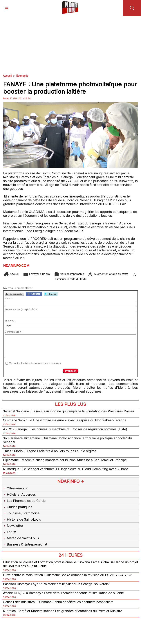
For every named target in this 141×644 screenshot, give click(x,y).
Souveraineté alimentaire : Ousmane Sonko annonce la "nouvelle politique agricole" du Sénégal (68, 442)
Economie (22, 76)
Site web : (10, 322)
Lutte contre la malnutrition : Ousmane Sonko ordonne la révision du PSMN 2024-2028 (69, 577)
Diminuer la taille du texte (79, 279)
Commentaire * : (14, 333)
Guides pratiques (18, 509)
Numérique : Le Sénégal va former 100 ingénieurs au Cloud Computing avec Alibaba (66, 471)
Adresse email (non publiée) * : (21, 311)
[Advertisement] (70, 44)
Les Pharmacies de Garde (24, 502)
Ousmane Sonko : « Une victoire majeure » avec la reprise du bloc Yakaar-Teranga (65, 422)
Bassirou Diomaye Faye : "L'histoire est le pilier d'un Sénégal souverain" (58, 586)
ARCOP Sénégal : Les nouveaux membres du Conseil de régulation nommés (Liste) (66, 431)
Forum (10, 534)
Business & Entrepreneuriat (25, 546)
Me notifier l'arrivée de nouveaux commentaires (35, 365)
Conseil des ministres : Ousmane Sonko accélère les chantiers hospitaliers (59, 604)
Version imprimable (80, 274)
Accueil (7, 76)
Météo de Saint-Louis (21, 540)
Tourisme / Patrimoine (21, 515)
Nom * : (9, 300)
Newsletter (13, 527)
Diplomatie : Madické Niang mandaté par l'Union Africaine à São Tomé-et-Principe (66, 462)
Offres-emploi (15, 490)
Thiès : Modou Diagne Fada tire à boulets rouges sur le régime (50, 453)
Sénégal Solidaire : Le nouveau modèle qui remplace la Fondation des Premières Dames (69, 413)
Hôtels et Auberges (20, 496)
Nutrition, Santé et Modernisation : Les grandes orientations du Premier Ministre (63, 613)
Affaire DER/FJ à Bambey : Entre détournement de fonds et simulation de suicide (64, 595)
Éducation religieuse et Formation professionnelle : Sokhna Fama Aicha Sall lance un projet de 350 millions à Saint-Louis (67, 566)
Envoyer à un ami (43, 274)
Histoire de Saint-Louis (22, 521)
